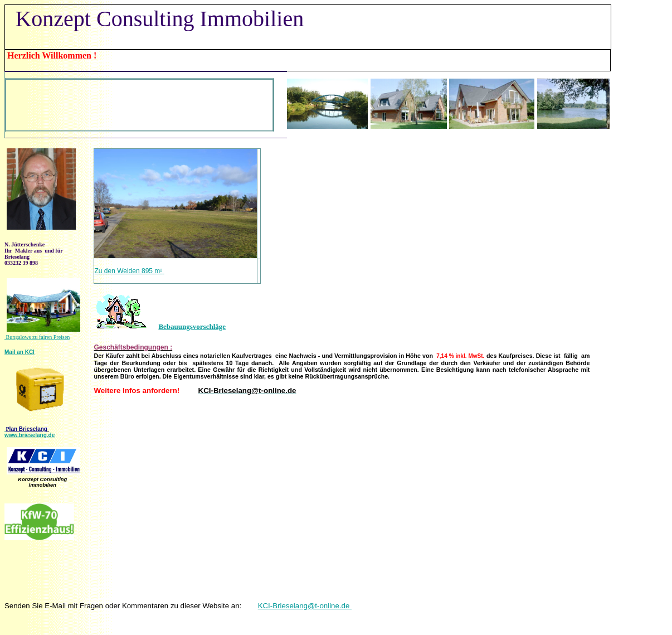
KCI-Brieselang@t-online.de (305, 606)
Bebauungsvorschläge (192, 326)
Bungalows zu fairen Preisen (37, 337)
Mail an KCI (20, 352)
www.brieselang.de (30, 435)
